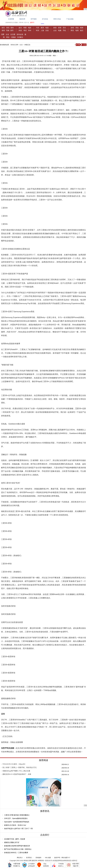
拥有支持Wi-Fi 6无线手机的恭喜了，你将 (17, 774)
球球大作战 (57, 19)
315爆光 (20, 37)
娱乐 (20, 28)
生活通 (13, 34)
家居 (55, 28)
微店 (82, 30)
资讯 (8, 28)
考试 (25, 30)
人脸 (42, 30)
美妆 (77, 28)
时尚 (38, 30)
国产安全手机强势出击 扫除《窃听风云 (18, 849)
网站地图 (64, 858)
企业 (55, 30)
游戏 (72, 28)
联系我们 (29, 858)
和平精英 (34, 19)
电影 (30, 28)
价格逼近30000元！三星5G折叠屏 (16, 853)
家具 (42, 28)
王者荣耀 (11, 19)
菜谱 (60, 28)
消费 (3, 34)
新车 (12, 30)
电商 (77, 30)
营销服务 (39, 858)
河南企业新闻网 (17, 742)
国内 (12, 28)
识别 (47, 30)
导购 (8, 30)
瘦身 (82, 28)
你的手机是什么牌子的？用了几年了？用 (18, 829)
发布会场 (20, 34)
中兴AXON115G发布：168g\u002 (14, 764)
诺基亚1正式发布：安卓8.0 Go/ (15, 825)
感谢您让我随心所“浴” (12, 842)
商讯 (72, 30)
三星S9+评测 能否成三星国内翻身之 (17, 815)
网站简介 (20, 858)
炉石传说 (45, 19)
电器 (47, 28)
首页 (3, 28)
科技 (20, 30)
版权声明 (57, 858)
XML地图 (48, 858)
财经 (3, 30)
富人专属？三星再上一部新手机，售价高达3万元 (20, 767)
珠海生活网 (14, 45)
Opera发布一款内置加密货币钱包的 (17, 822)
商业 (8, 37)
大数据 (13, 37)
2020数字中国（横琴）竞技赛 (15, 839)
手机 (64, 30)
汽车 (38, 28)
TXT (69, 858)
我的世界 (22, 19)
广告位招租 (70, 19)
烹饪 (64, 28)
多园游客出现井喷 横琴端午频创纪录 (17, 846)
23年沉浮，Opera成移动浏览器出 (16, 818)
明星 (25, 28)
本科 (30, 30)
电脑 (60, 30)
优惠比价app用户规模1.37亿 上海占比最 (16, 771)
